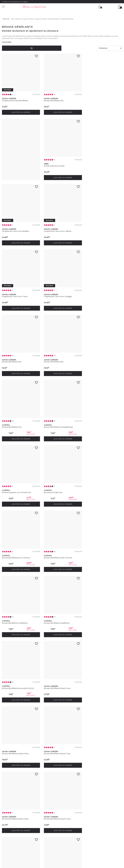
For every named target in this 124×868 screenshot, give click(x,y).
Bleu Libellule (16, 19)
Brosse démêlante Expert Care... (57, 488)
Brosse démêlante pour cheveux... (99, 359)
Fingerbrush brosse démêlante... (16, 100)
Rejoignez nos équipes (10, 832)
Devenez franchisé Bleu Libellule (13, 835)
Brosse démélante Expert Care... (16, 747)
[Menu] (3, 7)
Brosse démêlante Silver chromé (16, 423)
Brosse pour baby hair (53, 359)
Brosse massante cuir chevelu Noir (17, 359)
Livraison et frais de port (41, 835)
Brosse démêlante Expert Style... (99, 488)
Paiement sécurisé (39, 838)
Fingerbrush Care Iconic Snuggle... (58, 229)
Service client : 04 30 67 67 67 (43, 826)
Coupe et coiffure (41, 19)
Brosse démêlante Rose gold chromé (18, 488)
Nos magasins (7, 829)
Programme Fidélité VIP (72, 829)
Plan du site (94, 853)
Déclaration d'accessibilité (79, 853)
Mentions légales (8, 853)
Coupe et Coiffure (28, 19)
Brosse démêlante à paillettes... (57, 423)
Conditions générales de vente (26, 853)
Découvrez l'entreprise (10, 826)
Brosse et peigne (54, 19)
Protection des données (46, 853)
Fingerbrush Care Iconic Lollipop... (99, 165)
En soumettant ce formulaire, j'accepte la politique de (60, 812)
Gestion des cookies (62, 853)
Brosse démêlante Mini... (54, 100)
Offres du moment (70, 832)
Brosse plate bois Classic (12, 165)
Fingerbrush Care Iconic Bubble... (57, 165)
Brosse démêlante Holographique (99, 294)
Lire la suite (7, 42)
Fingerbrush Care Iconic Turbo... (15, 229)
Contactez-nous (38, 829)
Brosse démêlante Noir (53, 294)
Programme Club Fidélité (73, 826)
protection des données (81, 812)
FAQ (34, 832)
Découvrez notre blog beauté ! (12, 838)
